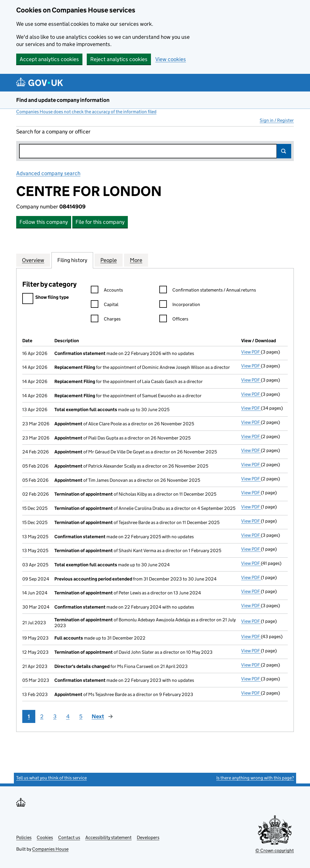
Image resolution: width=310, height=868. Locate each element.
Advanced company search (48, 173)
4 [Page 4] (68, 716)
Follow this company (44, 222)
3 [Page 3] (55, 716)
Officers (174, 320)
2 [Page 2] (42, 716)
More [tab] (136, 260)
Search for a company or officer (53, 132)
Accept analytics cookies (49, 59)
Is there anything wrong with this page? (255, 778)
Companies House (50, 849)
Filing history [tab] (72, 260)
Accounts (107, 291)
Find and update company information (63, 100)
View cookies (171, 59)
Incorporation (180, 305)
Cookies (45, 837)
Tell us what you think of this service (51, 778)
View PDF (251, 352)
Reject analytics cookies (119, 59)
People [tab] (109, 260)
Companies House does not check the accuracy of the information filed (86, 112)
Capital (105, 305)
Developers (148, 837)
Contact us (69, 837)
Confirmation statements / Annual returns (208, 291)
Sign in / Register (277, 120)
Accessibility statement (108, 837)
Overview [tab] (33, 260)
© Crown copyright (275, 850)
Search (284, 151)
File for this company (100, 222)
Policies (24, 837)
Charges (106, 320)
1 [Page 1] (29, 716)
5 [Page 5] (81, 716)
